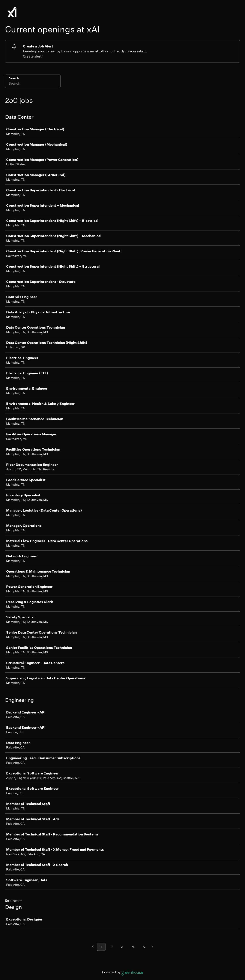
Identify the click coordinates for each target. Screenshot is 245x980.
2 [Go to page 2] (112, 947)
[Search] (33, 84)
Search (14, 78)
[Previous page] (93, 947)
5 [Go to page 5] (144, 947)
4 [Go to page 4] (133, 947)
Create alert (32, 56)
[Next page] (153, 947)
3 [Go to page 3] (122, 947)
